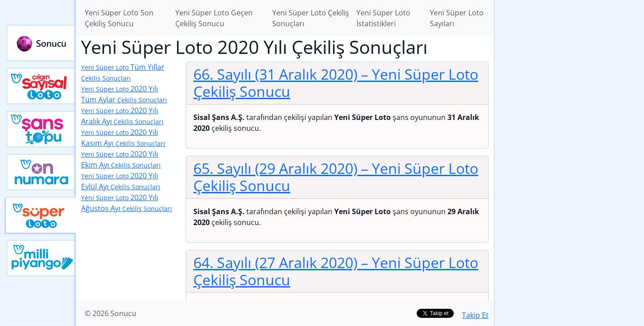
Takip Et (475, 315)
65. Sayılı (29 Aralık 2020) (336, 177)
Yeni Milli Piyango (41, 258)
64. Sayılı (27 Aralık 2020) (336, 271)
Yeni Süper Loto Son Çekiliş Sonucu (119, 18)
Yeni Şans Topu (41, 129)
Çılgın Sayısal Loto (41, 86)
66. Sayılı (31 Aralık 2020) (336, 83)
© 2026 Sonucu (111, 313)
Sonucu (41, 43)
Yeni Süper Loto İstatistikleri (383, 18)
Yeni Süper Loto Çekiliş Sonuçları (311, 18)
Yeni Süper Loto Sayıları (457, 18)
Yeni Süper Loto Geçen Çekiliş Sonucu (214, 18)
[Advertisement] (569, 143)
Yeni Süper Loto (41, 215)
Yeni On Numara (41, 172)
